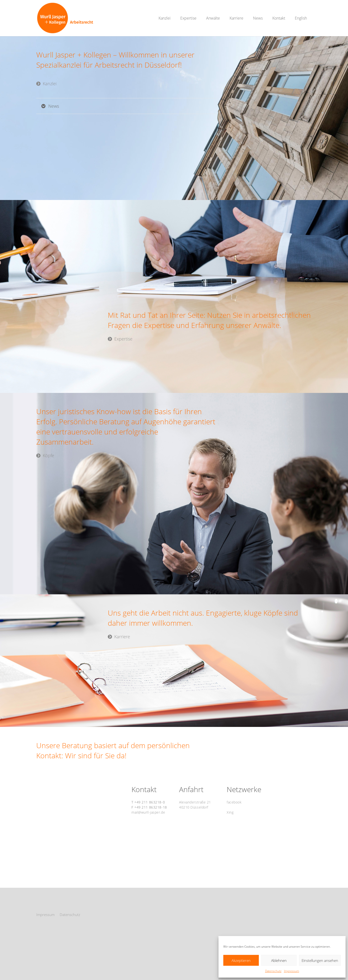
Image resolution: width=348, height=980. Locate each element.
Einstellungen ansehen (320, 960)
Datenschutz (273, 971)
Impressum (292, 971)
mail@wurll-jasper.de (148, 812)
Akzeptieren (241, 960)
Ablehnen (279, 960)
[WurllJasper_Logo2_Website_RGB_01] (65, 18)
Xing (230, 812)
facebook (234, 802)
